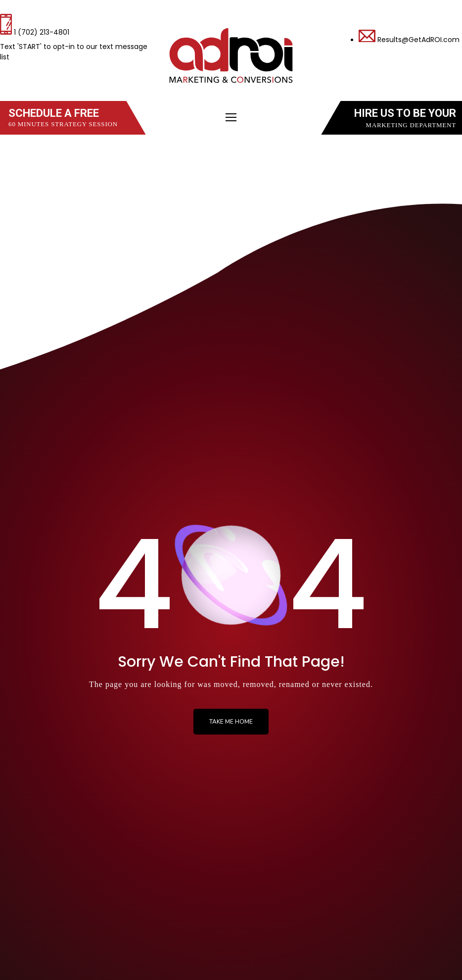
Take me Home (231, 722)
